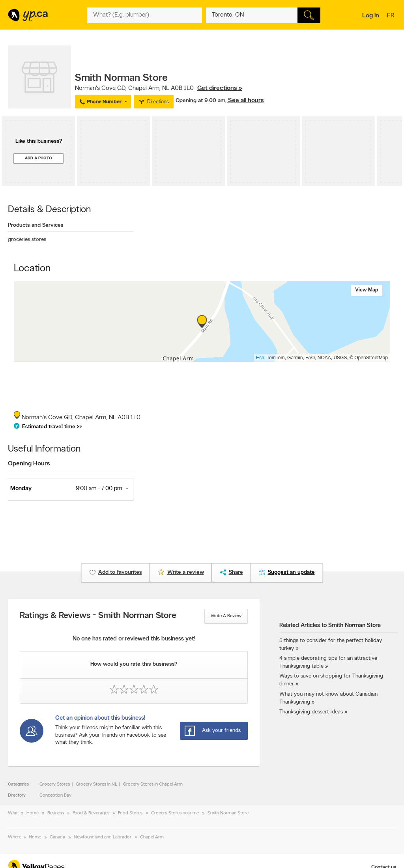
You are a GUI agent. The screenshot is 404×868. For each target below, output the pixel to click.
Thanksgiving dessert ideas (311, 712)
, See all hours (244, 101)
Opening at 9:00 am (200, 101)
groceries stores (27, 240)
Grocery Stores (55, 784)
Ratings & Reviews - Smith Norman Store (98, 616)
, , (158, 88)
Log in (371, 16)
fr (392, 16)
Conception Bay (55, 795)
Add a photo (38, 158)
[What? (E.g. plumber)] (144, 15)
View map (367, 290)
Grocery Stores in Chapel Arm (153, 784)
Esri (260, 358)
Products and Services (36, 225)
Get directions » (220, 88)
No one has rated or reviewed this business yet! (134, 639)
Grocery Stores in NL (96, 784)
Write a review (226, 616)
